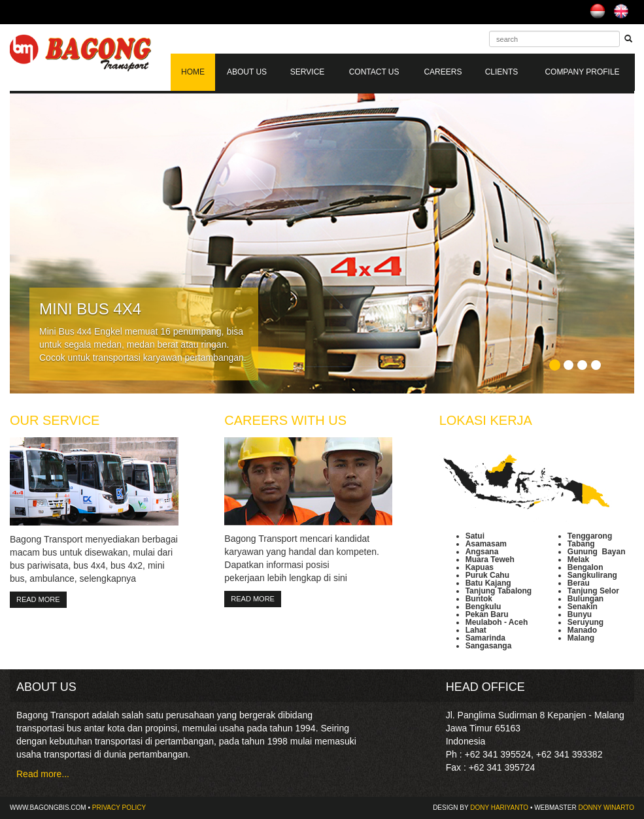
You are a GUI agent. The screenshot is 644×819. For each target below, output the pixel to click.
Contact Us (374, 72)
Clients (502, 72)
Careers (443, 72)
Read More (38, 599)
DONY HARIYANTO (499, 808)
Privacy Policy (119, 808)
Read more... (43, 774)
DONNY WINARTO (606, 808)
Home (193, 72)
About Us (247, 72)
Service (307, 72)
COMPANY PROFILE (582, 72)
